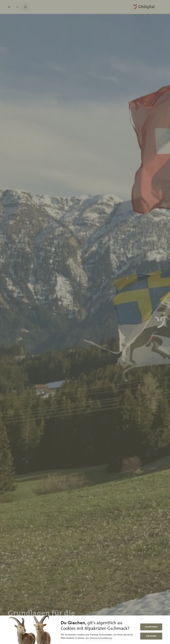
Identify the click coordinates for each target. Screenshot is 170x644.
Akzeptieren (151, 627)
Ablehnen (151, 636)
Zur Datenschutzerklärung (99, 638)
